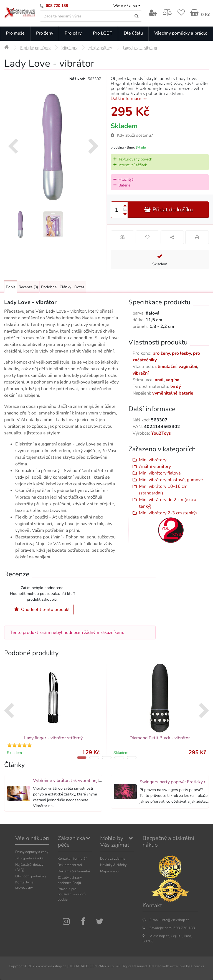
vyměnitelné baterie (173, 393)
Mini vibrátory (153, 460)
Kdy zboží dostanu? (132, 135)
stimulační (166, 367)
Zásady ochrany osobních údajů (70, 880)
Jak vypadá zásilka (29, 858)
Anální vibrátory (155, 466)
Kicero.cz (197, 966)
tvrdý (176, 387)
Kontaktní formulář (72, 858)
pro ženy (161, 353)
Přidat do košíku (168, 210)
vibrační (141, 373)
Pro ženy (45, 33)
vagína (173, 380)
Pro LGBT (103, 33)
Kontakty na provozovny (24, 885)
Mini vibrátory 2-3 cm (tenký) (168, 513)
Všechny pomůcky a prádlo (181, 33)
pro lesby (181, 353)
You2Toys (161, 433)
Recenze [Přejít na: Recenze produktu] (28, 287)
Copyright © (18, 966)
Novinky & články (113, 865)
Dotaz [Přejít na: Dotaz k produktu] (79, 287)
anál (159, 380)
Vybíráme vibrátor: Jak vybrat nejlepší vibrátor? (79, 781)
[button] (82, 758)
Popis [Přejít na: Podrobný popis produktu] (11, 287)
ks (125, 210)
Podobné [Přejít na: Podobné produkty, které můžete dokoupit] (49, 287)
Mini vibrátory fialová (160, 473)
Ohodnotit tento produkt (42, 610)
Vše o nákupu (125, 6)
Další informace (130, 98)
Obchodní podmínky (31, 876)
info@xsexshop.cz (175, 920)
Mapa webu (109, 871)
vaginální (188, 367)
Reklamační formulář (74, 871)
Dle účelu (133, 33)
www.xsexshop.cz (52, 966)
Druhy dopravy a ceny (32, 852)
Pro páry (73, 33)
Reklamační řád (70, 865)
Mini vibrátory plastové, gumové (171, 480)
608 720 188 (57, 6)
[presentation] (13, 147)
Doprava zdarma (113, 858)
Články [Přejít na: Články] (65, 287)
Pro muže (15, 33)
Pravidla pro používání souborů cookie (72, 894)
